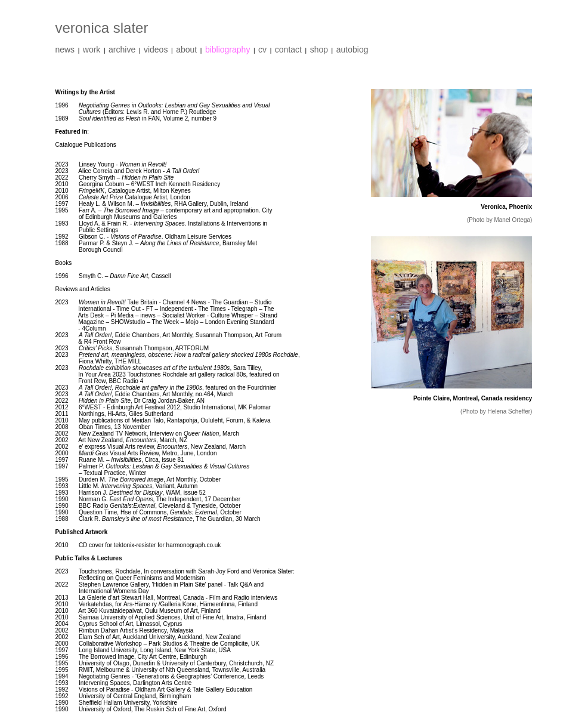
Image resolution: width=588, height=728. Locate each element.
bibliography (228, 50)
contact (288, 50)
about (186, 50)
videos (156, 50)
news (65, 50)
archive (122, 50)
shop (319, 50)
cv (262, 50)
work (92, 50)
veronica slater (101, 28)
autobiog (352, 50)
